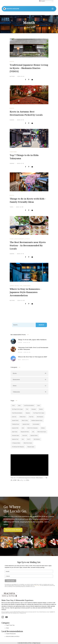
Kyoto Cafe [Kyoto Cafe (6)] (25, 436)
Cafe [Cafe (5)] (23, 439)
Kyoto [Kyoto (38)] (39, 405)
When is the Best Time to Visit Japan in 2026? (33, 357)
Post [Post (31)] (27, 409)
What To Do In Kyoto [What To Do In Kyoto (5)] (28, 443)
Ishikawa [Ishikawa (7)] (43, 428)
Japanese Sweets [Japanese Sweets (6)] (34, 436)
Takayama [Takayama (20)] (28, 413)
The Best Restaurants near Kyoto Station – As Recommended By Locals (28, 245)
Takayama (13, 152)
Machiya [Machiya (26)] (41, 409)
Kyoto (12, 62)
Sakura (12, 120)
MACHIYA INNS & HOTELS (13, 636)
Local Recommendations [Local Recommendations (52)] (29, 405)
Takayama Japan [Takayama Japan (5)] (31, 447)
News (7, 628)
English (42, 1)
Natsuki (12, 76)
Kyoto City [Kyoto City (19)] (14, 417)
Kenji (19, 360)
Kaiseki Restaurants (11, 634)
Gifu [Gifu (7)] (33, 432)
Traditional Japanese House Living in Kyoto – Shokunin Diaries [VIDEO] (29, 68)
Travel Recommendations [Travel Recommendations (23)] (17, 413)
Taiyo (12, 207)
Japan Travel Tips (16, 286)
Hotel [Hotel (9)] (23, 428)
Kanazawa (27, 286)
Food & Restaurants (17, 239)
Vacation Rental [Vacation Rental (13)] (15, 420)
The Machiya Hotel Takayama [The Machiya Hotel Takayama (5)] (18, 447)
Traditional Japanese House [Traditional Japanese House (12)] (37, 420)
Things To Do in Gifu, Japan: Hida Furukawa (32, 340)
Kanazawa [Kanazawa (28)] (34, 409)
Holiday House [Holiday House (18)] (23, 417)
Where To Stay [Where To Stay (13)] (25, 420)
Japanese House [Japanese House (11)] (26, 424)
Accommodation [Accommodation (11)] (36, 424)
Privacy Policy (37, 585)
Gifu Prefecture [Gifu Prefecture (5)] (37, 439)
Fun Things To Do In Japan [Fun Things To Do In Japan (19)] (39, 413)
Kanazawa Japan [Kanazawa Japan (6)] (16, 436)
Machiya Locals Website (13, 530)
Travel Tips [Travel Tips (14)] (31, 417)
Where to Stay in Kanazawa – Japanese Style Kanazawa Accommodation (25, 292)
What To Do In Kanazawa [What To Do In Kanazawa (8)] (32, 428)
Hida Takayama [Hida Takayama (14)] (40, 417)
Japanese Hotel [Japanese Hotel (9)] (15, 428)
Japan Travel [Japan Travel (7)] (15, 432)
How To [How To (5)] (29, 439)
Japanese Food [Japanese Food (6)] (15, 439)
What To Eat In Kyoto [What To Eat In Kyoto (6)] (42, 432)
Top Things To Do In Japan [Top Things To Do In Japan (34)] (17, 409)
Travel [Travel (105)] (13, 405)
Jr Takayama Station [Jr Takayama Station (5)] (16, 443)
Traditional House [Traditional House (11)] (16, 424)
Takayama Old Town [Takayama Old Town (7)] (25, 432)
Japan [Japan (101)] (19, 405)
